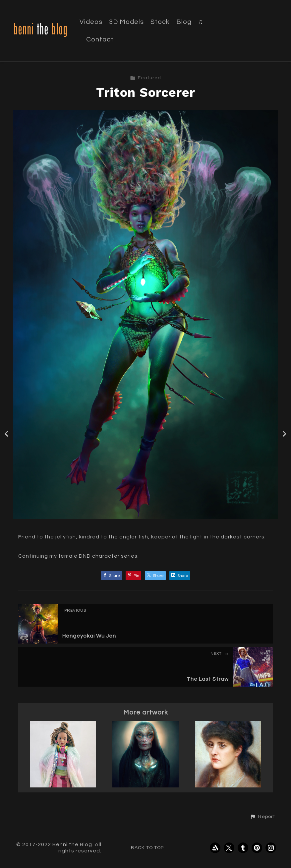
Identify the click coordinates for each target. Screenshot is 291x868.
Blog (184, 22)
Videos (91, 22)
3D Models (126, 22)
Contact (100, 39)
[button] (262, 817)
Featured (145, 78)
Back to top (147, 848)
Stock (160, 22)
